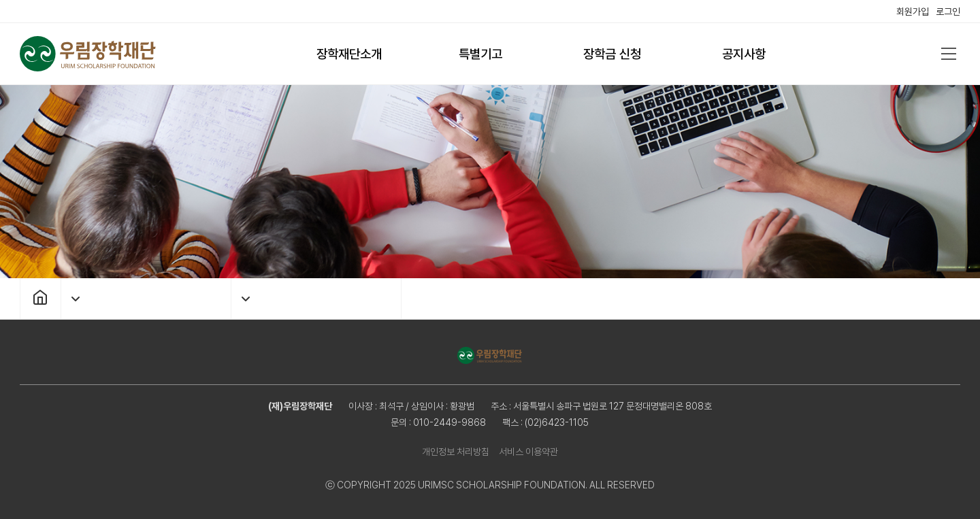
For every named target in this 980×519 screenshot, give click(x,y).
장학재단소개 (349, 54)
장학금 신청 (612, 54)
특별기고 (480, 54)
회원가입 (913, 12)
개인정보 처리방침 (456, 452)
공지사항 (744, 54)
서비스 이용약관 (528, 452)
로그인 (948, 12)
